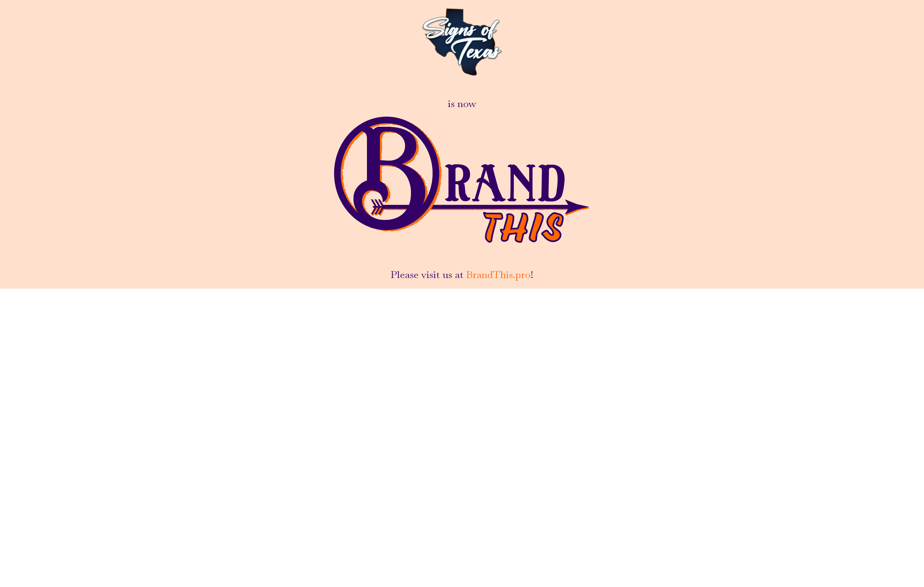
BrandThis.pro (498, 275)
